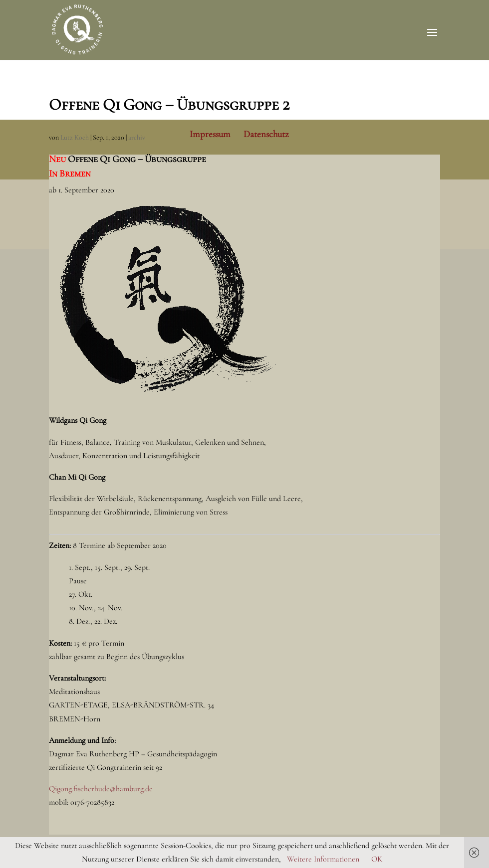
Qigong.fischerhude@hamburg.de (101, 789)
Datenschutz (266, 134)
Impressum (210, 134)
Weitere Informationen (323, 859)
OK (377, 859)
